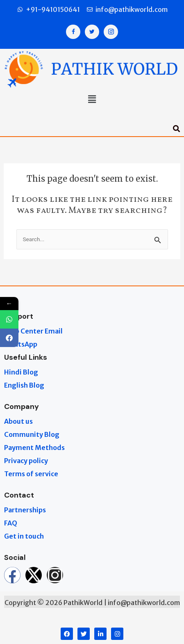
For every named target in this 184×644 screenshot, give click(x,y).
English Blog (24, 385)
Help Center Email (33, 331)
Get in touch (24, 536)
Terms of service (31, 474)
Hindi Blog (21, 372)
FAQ (11, 523)
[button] (92, 100)
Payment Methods (34, 448)
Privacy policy (26, 461)
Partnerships (25, 510)
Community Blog (32, 434)
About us (18, 421)
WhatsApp (21, 344)
